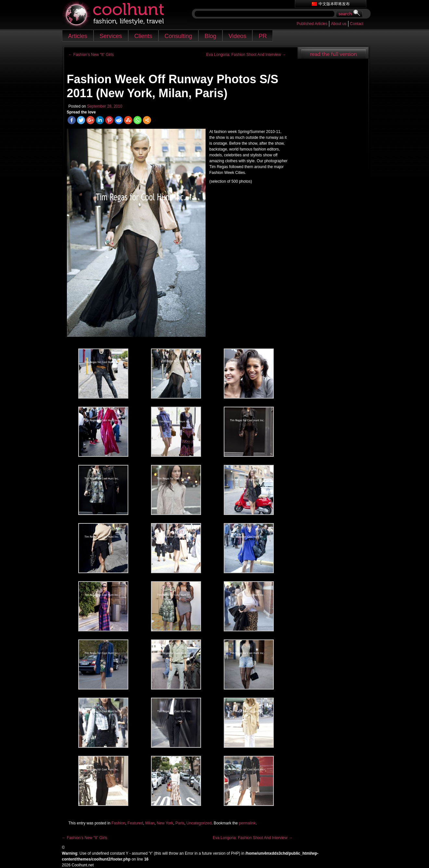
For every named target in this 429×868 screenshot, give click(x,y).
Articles (78, 36)
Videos (238, 36)
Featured (135, 823)
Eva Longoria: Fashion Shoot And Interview (246, 55)
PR (263, 36)
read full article (333, 53)
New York (165, 823)
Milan (150, 823)
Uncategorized (199, 823)
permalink (247, 823)
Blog (210, 36)
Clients (143, 36)
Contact (357, 24)
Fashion (118, 823)
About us (339, 24)
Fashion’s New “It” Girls (91, 55)
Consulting (178, 36)
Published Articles (312, 24)
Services (111, 36)
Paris (180, 823)
